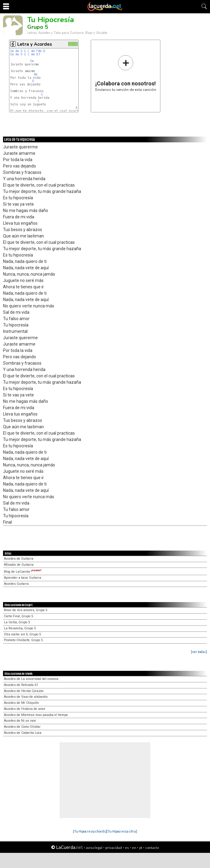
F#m (39, 51)
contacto (152, 848)
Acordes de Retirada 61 (21, 685)
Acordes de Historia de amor (25, 709)
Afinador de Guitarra (19, 565)
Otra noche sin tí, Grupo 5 (22, 634)
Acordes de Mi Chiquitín (21, 703)
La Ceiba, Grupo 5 (17, 622)
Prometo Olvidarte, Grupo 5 (23, 640)
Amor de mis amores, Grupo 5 (26, 610)
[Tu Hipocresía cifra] (122, 831)
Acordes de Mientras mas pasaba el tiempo (36, 715)
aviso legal (94, 848)
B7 (38, 54)
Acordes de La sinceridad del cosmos (31, 679)
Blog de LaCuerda (23, 572)
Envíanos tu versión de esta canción (126, 73)
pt (141, 848)
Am (17, 51)
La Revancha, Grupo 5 (20, 628)
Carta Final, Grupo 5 (18, 616)
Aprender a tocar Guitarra (23, 578)
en (134, 848)
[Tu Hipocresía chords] (90, 831)
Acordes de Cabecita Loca (23, 733)
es (127, 848)
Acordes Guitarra (16, 584)
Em (12, 51)
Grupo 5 (38, 27)
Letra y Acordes (35, 44)
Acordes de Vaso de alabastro (26, 697)
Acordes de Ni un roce (20, 721)
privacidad (114, 848)
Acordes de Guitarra (19, 559)
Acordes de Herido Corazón (24, 691)
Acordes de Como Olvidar (22, 727)
